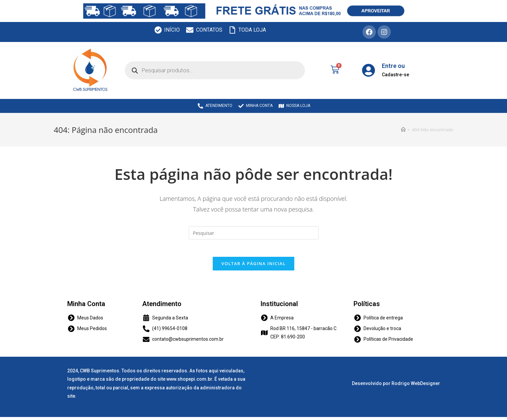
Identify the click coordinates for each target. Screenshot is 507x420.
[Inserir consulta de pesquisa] (254, 233)
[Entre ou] (369, 70)
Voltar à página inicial (253, 266)
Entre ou (393, 66)
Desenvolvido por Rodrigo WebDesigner (396, 386)
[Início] (403, 130)
